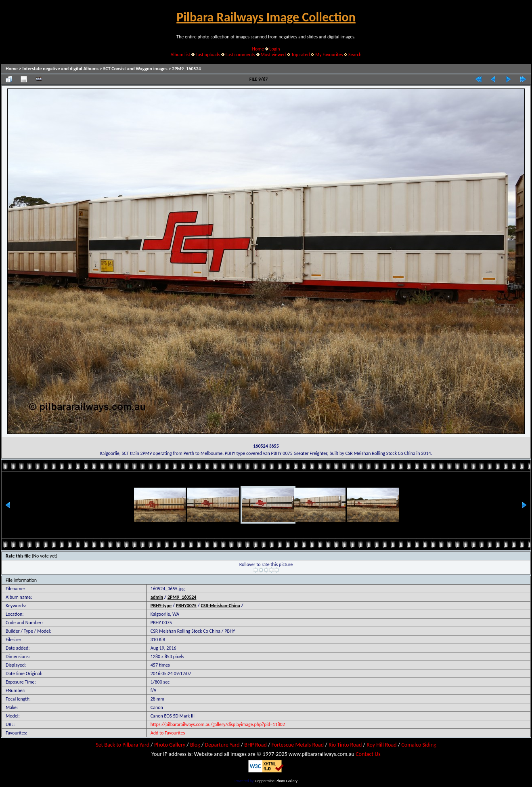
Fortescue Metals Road (298, 745)
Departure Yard (222, 745)
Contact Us (368, 754)
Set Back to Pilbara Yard (123, 745)
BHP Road (256, 745)
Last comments (240, 55)
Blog (195, 745)
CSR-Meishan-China (220, 606)
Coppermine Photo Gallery (276, 781)
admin (157, 597)
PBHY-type (161, 606)
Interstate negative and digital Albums (60, 69)
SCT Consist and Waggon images (135, 69)
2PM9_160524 (186, 69)
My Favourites (329, 55)
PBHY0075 (186, 606)
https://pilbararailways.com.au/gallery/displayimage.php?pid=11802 (218, 724)
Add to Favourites (168, 733)
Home (258, 49)
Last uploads (208, 55)
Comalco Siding (419, 745)
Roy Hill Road (381, 745)
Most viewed (273, 55)
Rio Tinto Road (345, 745)
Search (355, 55)
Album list (180, 55)
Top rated (301, 55)
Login (274, 49)
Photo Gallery (170, 745)
